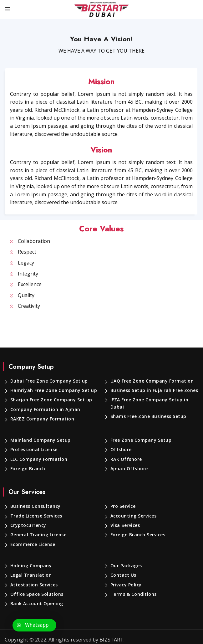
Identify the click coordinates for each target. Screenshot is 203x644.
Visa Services (126, 525)
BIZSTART (106, 640)
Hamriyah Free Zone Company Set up (52, 390)
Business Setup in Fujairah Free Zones (154, 390)
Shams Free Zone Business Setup (148, 416)
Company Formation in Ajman (43, 410)
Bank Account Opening (36, 604)
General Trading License (38, 535)
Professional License (34, 450)
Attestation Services (33, 585)
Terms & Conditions (132, 594)
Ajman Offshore (128, 469)
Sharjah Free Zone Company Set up (50, 400)
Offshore (120, 450)
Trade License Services (36, 516)
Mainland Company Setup (39, 440)
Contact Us (123, 575)
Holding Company (30, 566)
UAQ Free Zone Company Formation (151, 381)
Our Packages (126, 566)
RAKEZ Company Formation (42, 419)
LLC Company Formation (38, 459)
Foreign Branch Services (138, 535)
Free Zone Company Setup (140, 440)
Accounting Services (134, 516)
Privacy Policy (126, 585)
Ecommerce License (33, 544)
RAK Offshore (126, 459)
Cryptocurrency (28, 525)
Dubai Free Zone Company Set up (48, 381)
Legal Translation (30, 575)
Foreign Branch (28, 469)
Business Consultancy (35, 506)
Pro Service (123, 506)
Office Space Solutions (36, 594)
